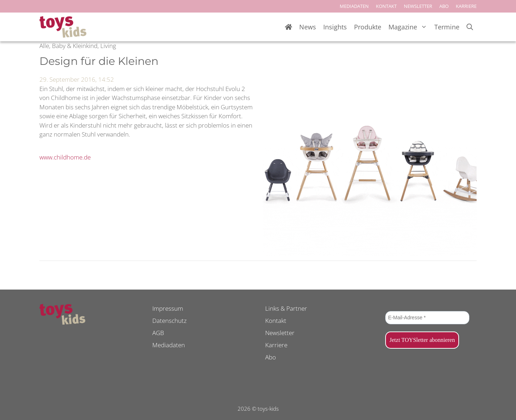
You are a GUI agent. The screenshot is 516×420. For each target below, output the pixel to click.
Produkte (368, 27)
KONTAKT (386, 6)
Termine (447, 27)
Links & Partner (286, 308)
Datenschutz (169, 321)
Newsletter (280, 333)
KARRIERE (466, 6)
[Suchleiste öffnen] (470, 27)
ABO (444, 6)
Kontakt (276, 321)
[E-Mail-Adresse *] (427, 318)
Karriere (276, 345)
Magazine (410, 27)
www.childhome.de (65, 157)
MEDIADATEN (354, 6)
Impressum (168, 308)
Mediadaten (169, 345)
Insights (335, 27)
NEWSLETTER (418, 6)
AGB (158, 333)
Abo (271, 357)
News (308, 27)
